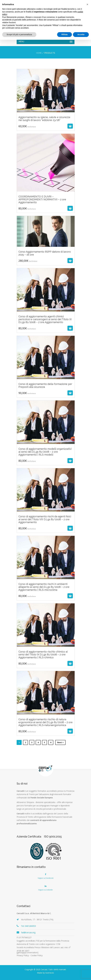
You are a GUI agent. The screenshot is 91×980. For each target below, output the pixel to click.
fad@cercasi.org (28, 932)
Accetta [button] (81, 34)
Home (39, 53)
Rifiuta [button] (65, 34)
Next (60, 742)
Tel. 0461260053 (28, 926)
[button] (87, 4)
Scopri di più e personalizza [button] (19, 34)
